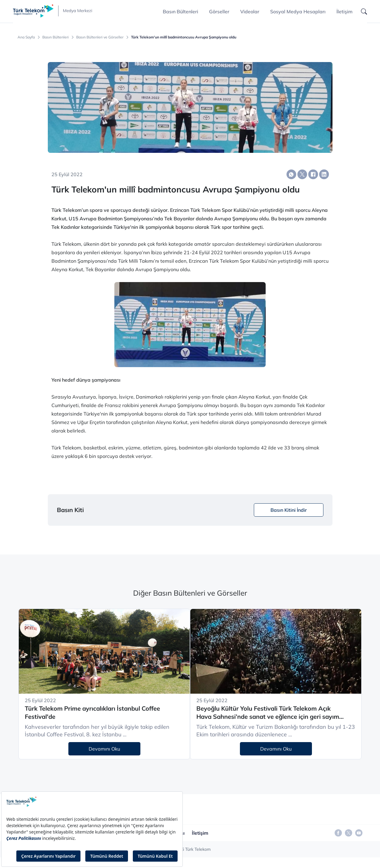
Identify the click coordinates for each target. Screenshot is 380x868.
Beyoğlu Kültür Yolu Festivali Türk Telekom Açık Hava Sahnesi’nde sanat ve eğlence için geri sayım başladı (268, 713)
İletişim (344, 12)
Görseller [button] (219, 12)
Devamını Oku (104, 749)
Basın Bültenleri (56, 37)
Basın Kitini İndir (289, 510)
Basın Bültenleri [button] (180, 12)
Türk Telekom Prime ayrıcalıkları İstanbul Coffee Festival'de (92, 712)
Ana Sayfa (26, 37)
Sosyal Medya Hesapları (298, 12)
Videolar (250, 12)
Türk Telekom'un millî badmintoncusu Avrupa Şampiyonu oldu (184, 37)
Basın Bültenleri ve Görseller (100, 37)
